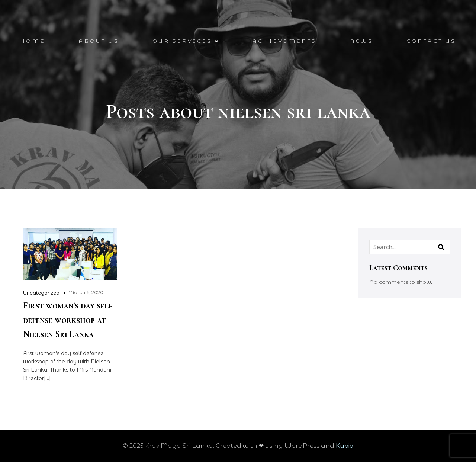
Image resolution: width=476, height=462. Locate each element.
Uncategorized (41, 293)
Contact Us (431, 41)
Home (33, 41)
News (361, 41)
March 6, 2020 (86, 292)
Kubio (345, 446)
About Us (99, 41)
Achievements (284, 41)
